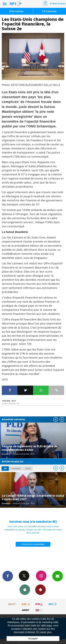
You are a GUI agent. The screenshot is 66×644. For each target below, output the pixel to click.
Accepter (33, 638)
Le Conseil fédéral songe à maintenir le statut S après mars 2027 (33, 497)
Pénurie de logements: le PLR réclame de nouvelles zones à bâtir (30, 448)
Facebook (8, 576)
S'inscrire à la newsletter (33, 544)
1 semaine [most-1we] (16, 468)
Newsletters (58, 576)
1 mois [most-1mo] (28, 468)
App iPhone (25, 590)
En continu (17, 11)
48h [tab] (5, 468)
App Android (40, 590)
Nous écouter (59, 4)
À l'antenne (49, 11)
